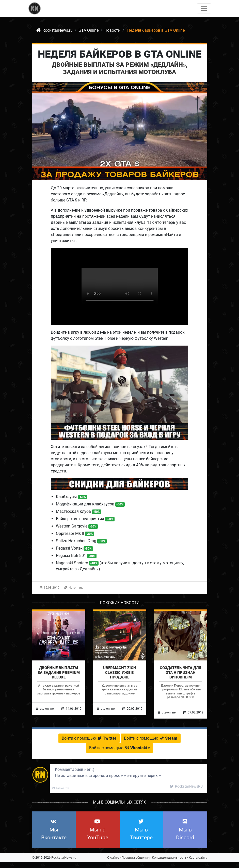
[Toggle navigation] (204, 8)
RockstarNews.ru (64, 857)
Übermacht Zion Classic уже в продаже (120, 672)
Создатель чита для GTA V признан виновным (180, 672)
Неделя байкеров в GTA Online (120, 54)
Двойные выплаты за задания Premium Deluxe (59, 672)
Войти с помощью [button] (89, 738)
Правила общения (136, 857)
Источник (73, 588)
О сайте (113, 857)
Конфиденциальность (169, 857)
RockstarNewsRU (186, 786)
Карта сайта (198, 857)
